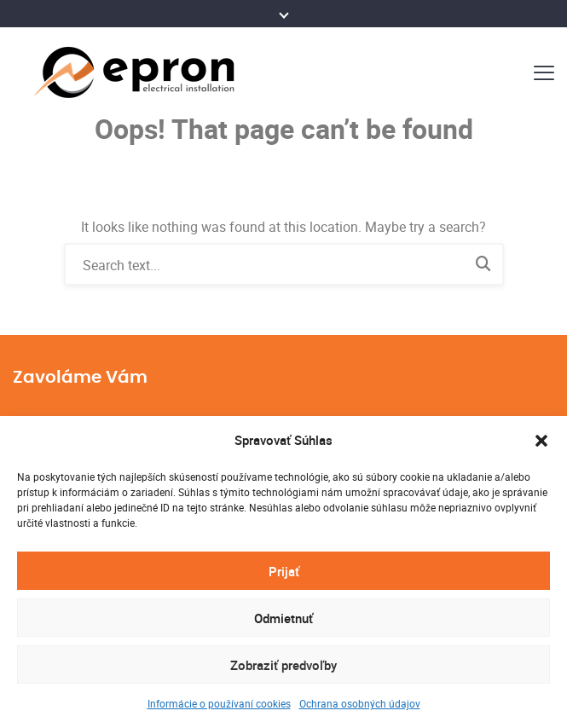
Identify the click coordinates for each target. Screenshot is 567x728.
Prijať (284, 571)
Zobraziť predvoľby (283, 665)
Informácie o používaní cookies (219, 703)
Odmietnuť (283, 618)
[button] (541, 441)
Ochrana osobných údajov (360, 703)
